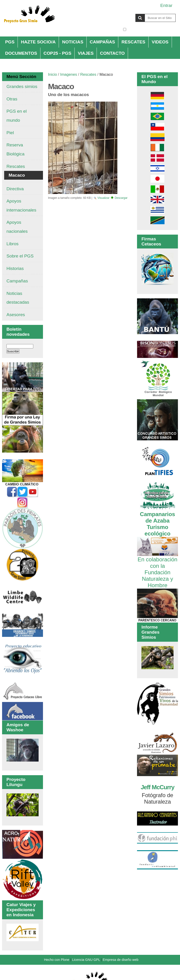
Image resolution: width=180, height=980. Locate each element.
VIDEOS (160, 42)
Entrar (166, 5)
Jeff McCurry (157, 787)
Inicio (53, 74)
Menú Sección (21, 77)
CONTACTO (112, 53)
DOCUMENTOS (21, 53)
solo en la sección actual (151, 29)
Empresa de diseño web (121, 960)
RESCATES (133, 42)
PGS (10, 42)
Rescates (88, 74)
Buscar (123, 14)
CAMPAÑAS (102, 42)
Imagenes (69, 74)
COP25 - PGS (57, 53)
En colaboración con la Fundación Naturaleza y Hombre (157, 569)
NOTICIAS (73, 42)
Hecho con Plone (57, 960)
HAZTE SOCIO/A (38, 42)
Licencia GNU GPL (86, 960)
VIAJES (86, 53)
